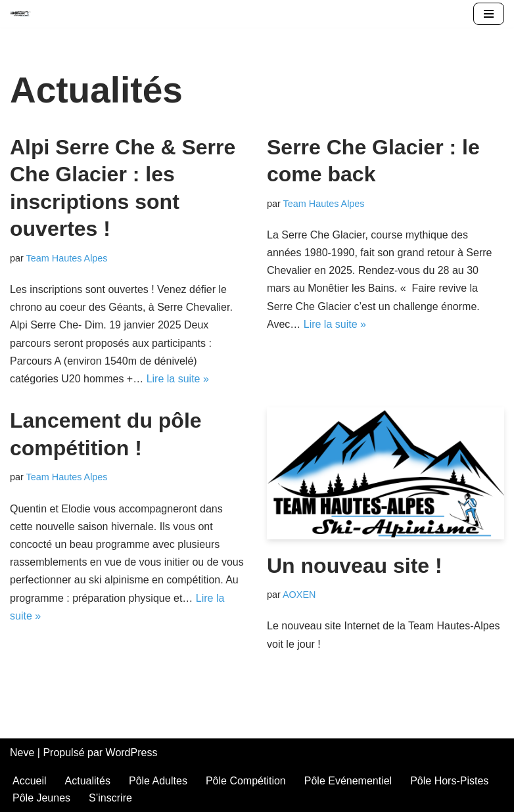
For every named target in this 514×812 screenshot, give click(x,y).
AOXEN (299, 595)
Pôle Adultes (158, 781)
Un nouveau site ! (355, 566)
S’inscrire (110, 798)
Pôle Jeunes (41, 798)
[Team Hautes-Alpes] (20, 14)
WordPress (132, 753)
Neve (22, 753)
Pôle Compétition (246, 781)
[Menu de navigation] (489, 14)
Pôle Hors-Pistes (449, 781)
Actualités (88, 781)
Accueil (30, 781)
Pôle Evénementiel (348, 781)
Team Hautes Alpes (67, 258)
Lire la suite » (178, 379)
